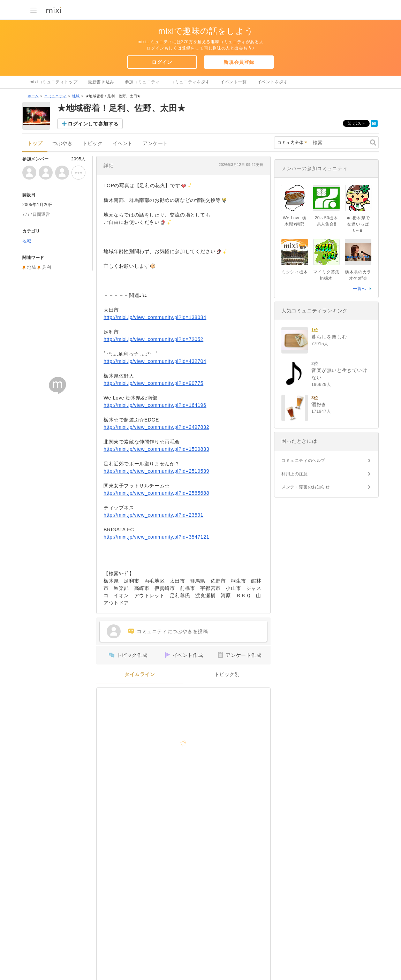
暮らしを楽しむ (329, 337)
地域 (76, 96)
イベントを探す (273, 82)
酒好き (319, 404)
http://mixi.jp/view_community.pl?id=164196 (155, 405)
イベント (123, 143)
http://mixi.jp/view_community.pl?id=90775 (153, 383)
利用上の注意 (295, 474)
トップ (35, 143)
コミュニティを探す (190, 82)
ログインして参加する (93, 124)
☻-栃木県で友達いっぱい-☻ (358, 224)
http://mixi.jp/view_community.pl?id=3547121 (156, 537)
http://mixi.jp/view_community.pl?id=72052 (153, 339)
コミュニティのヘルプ (303, 461)
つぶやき (62, 143)
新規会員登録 (239, 62)
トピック (92, 143)
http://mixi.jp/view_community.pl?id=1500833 (156, 449)
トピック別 (227, 674)
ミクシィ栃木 (295, 272)
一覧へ (360, 289)
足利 (47, 267)
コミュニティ (55, 96)
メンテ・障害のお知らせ (306, 487)
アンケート (155, 143)
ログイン (162, 62)
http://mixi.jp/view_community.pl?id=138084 (155, 317)
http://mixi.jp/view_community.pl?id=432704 (155, 361)
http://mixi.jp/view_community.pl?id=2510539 (156, 471)
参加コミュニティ (142, 82)
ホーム (33, 96)
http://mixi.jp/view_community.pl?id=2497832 (156, 427)
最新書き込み (101, 82)
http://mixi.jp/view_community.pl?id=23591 (153, 515)
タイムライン (140, 674)
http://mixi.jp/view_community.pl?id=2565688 (156, 493)
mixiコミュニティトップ (54, 82)
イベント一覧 (234, 82)
